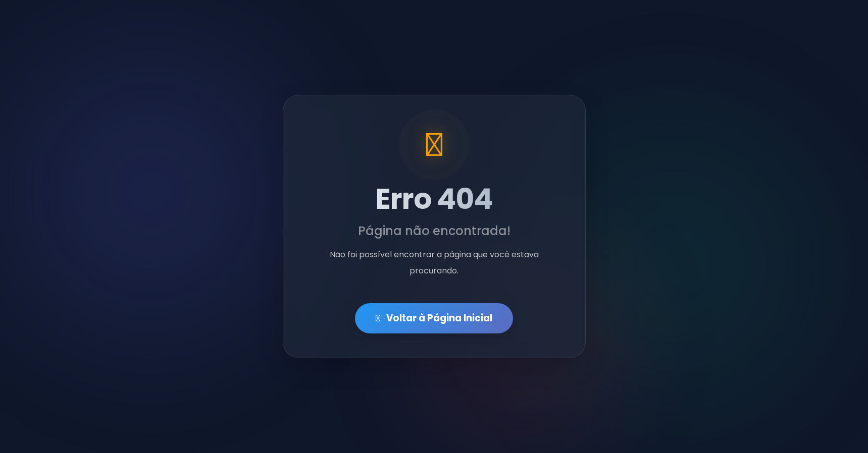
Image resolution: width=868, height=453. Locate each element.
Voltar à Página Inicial (434, 318)
